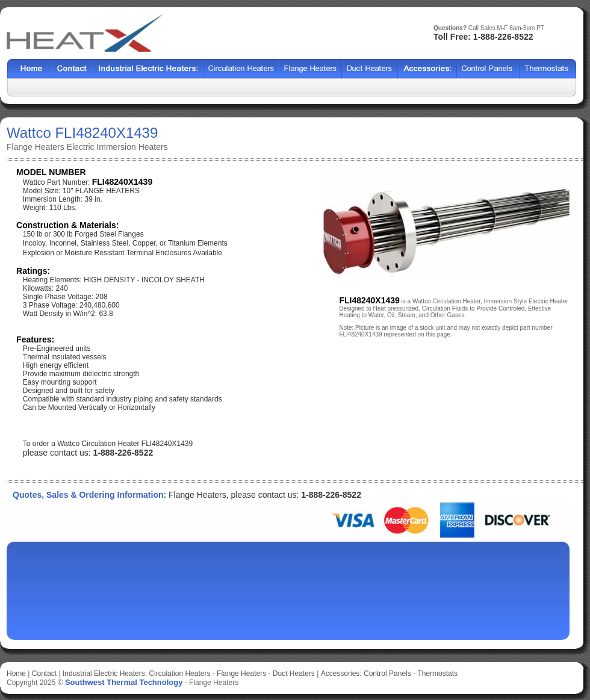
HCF (370, 69)
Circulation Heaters (179, 674)
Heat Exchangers (148, 69)
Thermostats (437, 674)
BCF (311, 69)
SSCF (488, 69)
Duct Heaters (294, 674)
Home (29, 69)
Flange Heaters (241, 674)
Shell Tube (241, 69)
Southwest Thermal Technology (124, 682)
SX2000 (427, 69)
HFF (548, 69)
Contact (72, 69)
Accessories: (341, 674)
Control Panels (388, 674)
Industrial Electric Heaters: (105, 674)
